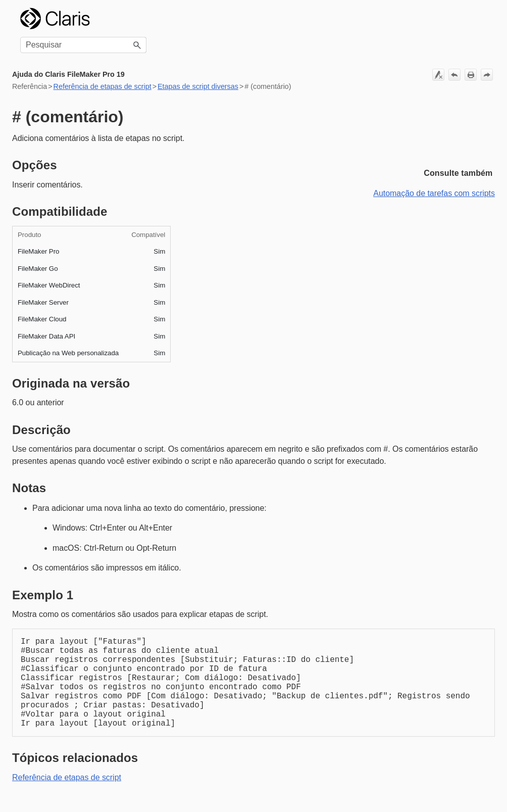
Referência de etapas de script (103, 86)
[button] (137, 45)
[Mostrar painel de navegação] (481, 19)
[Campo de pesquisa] (83, 45)
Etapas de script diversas (198, 86)
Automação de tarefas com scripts (434, 193)
